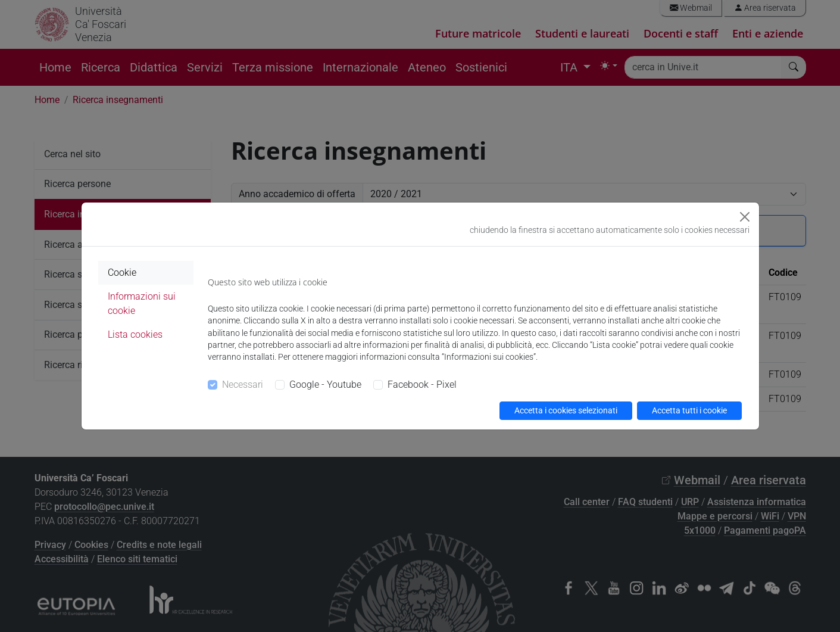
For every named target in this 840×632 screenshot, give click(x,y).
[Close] (745, 217)
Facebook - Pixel (422, 385)
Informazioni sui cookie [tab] (142, 303)
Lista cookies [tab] (135, 334)
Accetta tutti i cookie (689, 410)
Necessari (243, 385)
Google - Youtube (325, 385)
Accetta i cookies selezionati (566, 410)
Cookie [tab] (122, 273)
